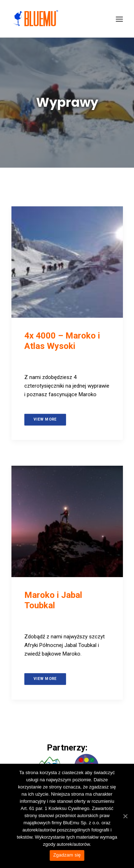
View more (45, 419)
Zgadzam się (67, 855)
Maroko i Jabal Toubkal (53, 600)
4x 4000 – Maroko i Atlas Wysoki (62, 341)
